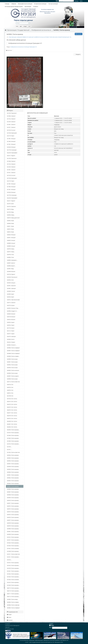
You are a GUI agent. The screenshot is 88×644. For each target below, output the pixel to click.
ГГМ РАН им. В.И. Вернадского (12, 625)
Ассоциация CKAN (9, 629)
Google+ (9, 615)
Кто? (29, 26)
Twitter (9, 617)
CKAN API (7, 627)
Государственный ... (24, 30)
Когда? (25, 26)
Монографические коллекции (25, 4)
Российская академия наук (47, 9)
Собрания (14, 4)
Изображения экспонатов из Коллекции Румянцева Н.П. (24, 47)
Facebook (10, 620)
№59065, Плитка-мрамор (62, 30)
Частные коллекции (53, 4)
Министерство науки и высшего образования (47, 12)
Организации (28, 7)
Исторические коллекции (40, 4)
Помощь (77, 1)
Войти (81, 1)
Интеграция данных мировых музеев (14, 7)
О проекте (36, 7)
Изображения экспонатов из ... (42, 30)
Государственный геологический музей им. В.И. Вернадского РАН (47, 642)
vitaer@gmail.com (64, 640)
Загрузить (79, 34)
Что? (17, 26)
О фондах (7, 4)
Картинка (9, 50)
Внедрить (78, 54)
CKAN (51, 625)
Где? (21, 26)
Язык (57, 1)
